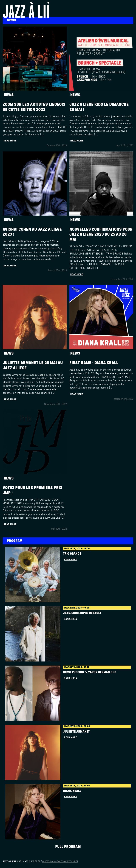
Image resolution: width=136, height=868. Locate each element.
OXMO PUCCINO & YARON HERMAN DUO (90, 672)
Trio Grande (72, 554)
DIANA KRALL (72, 791)
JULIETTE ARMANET (76, 732)
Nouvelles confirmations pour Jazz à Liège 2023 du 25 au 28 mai (101, 235)
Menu (130, 5)
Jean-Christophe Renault (82, 613)
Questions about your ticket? (60, 862)
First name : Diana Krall (94, 363)
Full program (68, 847)
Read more (10, 141)
